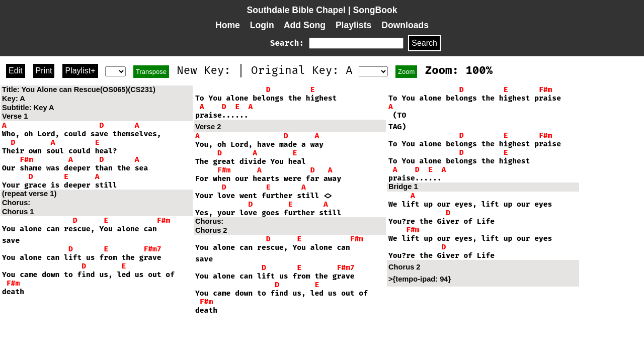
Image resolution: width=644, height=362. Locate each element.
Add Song (305, 25)
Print (44, 71)
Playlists (353, 25)
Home (228, 25)
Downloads (405, 25)
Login (262, 25)
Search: (287, 43)
